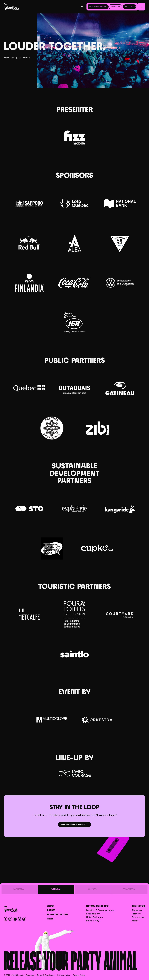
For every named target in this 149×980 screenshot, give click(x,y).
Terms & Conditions (46, 975)
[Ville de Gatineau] (120, 388)
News (50, 919)
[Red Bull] (29, 243)
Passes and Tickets (58, 915)
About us (137, 910)
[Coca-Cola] (74, 283)
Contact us (138, 917)
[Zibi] (97, 428)
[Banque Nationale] (120, 203)
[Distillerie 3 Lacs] (120, 243)
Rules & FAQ (93, 921)
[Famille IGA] (74, 322)
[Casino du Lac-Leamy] (74, 203)
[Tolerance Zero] (52, 548)
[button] (98, 7)
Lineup (51, 906)
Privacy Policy (64, 975)
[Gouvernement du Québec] (29, 388)
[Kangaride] (120, 509)
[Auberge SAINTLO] (74, 654)
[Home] (18, 7)
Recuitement (93, 914)
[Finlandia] (29, 283)
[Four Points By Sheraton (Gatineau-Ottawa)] (74, 614)
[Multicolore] (52, 720)
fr (82, 7)
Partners (136, 914)
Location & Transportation (100, 910)
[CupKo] (97, 548)
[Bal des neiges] (52, 428)
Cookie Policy (79, 975)
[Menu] (142, 7)
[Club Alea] (74, 243)
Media (135, 921)
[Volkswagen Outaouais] (120, 283)
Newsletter (115, 7)
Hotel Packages (94, 917)
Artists (51, 910)
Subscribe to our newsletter (74, 825)
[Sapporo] (29, 203)
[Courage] (74, 773)
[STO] (29, 509)
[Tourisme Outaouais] (74, 388)
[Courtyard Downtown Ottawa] (120, 614)
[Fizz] (74, 138)
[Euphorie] (74, 509)
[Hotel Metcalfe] (29, 614)
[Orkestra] (97, 720)
